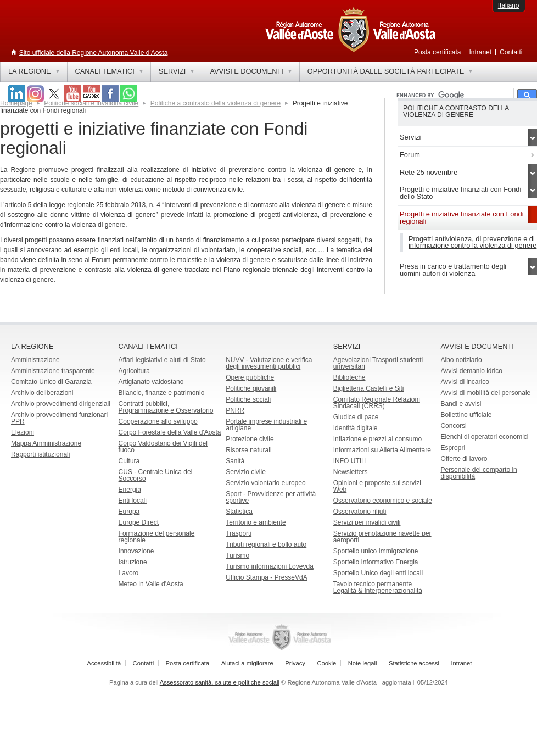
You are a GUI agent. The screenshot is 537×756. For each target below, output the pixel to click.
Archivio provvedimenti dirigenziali (61, 404)
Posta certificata (437, 52)
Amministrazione (35, 360)
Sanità (235, 461)
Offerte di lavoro (464, 459)
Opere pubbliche (250, 377)
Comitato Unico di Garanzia (51, 382)
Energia (130, 490)
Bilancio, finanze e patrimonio (162, 393)
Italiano (509, 5)
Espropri (453, 448)
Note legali (363, 663)
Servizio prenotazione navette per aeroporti (382, 537)
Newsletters (351, 472)
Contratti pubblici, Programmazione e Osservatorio (166, 407)
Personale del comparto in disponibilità (479, 473)
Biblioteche (349, 377)
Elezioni (23, 432)
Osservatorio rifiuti (360, 512)
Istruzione (133, 562)
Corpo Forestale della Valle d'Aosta (170, 432)
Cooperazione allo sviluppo (158, 421)
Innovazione (136, 551)
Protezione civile (250, 439)
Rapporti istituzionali (40, 454)
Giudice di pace (356, 417)
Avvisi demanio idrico (471, 371)
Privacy (295, 663)
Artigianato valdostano (151, 382)
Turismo (237, 555)
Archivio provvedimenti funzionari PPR (59, 418)
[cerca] (451, 96)
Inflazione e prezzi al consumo (377, 439)
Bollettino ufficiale (466, 415)
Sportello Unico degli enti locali (378, 573)
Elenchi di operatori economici (484, 437)
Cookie (326, 663)
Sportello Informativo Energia (376, 562)
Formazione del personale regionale (157, 537)
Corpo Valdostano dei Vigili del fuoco (163, 447)
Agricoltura (134, 371)
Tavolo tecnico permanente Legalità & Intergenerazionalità (378, 587)
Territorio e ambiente (256, 522)
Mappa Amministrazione (46, 443)
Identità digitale (356, 428)
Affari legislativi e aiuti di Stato (162, 360)
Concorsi (453, 426)
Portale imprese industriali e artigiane (266, 425)
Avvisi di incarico (465, 382)
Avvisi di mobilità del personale (485, 393)
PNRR (235, 410)
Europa (129, 512)
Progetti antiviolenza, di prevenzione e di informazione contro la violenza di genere (472, 242)
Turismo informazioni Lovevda (270, 566)
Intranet (480, 52)
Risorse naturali (248, 450)
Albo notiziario (461, 360)
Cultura (129, 461)
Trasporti (239, 533)
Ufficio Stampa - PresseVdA (267, 577)
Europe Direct (139, 522)
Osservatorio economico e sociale (383, 501)
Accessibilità (104, 663)
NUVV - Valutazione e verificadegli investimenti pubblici (269, 363)
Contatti (511, 52)
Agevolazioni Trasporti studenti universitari (378, 363)
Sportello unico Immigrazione (376, 551)
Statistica (239, 512)
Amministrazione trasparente (53, 371)
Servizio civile (246, 472)
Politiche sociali (248, 399)
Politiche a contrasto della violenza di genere (216, 103)
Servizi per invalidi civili (367, 522)
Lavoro (129, 573)
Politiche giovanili (251, 388)
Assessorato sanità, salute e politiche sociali (220, 682)
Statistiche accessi (414, 663)
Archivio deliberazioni (42, 393)
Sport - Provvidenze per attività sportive (271, 497)
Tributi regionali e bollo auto (266, 544)
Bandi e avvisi (461, 404)
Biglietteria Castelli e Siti (369, 388)
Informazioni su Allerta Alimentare (382, 450)
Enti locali (133, 501)
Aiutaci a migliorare (247, 663)
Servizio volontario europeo (265, 483)
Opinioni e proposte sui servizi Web (377, 486)
